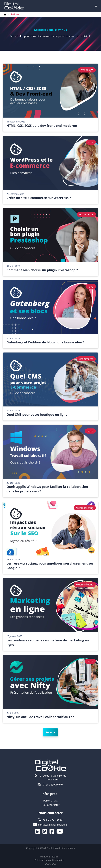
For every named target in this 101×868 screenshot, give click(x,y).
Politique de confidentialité (49, 860)
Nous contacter (51, 805)
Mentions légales (49, 857)
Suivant (50, 732)
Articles (15, 14)
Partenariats (51, 800)
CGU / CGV (50, 864)
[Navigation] (96, 6)
